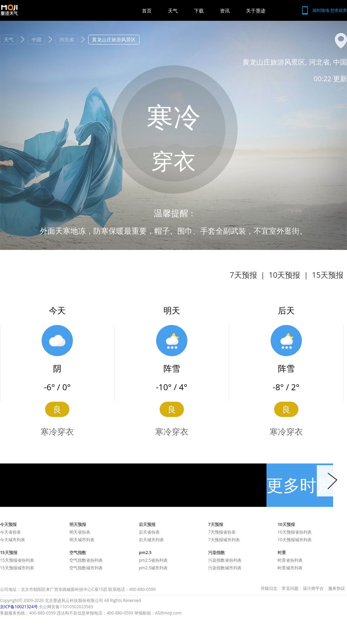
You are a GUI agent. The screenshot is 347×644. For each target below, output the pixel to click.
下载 (199, 11)
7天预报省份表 (222, 532)
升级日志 (269, 588)
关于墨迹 (256, 11)
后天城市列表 (151, 540)
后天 (286, 310)
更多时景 (300, 485)
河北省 (67, 39)
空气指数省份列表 (86, 560)
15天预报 (328, 275)
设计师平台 (313, 588)
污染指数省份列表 (225, 560)
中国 (36, 39)
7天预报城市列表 (224, 540)
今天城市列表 (12, 540)
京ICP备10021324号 (19, 607)
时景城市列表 (290, 568)
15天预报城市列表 (17, 568)
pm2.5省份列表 (153, 560)
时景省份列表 (290, 560)
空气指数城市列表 (86, 568)
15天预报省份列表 (17, 560)
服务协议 (337, 588)
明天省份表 (80, 532)
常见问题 (290, 588)
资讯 (225, 11)
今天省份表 (10, 532)
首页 (147, 11)
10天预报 (284, 275)
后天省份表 (149, 532)
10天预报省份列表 (295, 532)
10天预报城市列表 (295, 540)
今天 (57, 310)
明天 (172, 310)
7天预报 (243, 275)
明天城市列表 (82, 540)
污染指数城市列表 (225, 568)
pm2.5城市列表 (153, 568)
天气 (173, 11)
